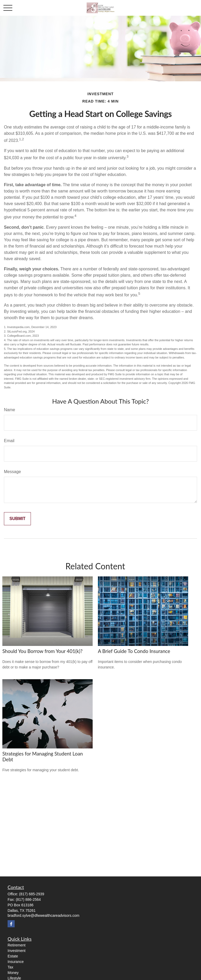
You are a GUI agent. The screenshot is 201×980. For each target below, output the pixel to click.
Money (13, 973)
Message (12, 472)
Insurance (16, 962)
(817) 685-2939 (32, 894)
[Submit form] (17, 519)
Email (9, 441)
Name (10, 410)
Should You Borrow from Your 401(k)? (42, 651)
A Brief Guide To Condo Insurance (134, 651)
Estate (13, 956)
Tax (10, 967)
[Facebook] (11, 924)
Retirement (16, 945)
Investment (16, 951)
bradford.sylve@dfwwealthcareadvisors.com (43, 915)
